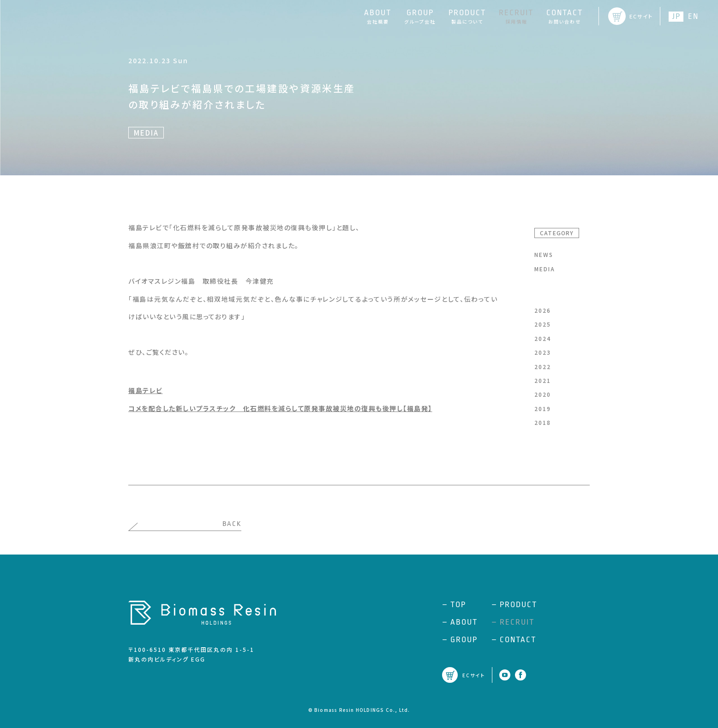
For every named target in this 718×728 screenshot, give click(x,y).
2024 (543, 338)
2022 (543, 367)
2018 (543, 422)
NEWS (544, 254)
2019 (543, 409)
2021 (543, 380)
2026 (543, 310)
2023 (543, 352)
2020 (543, 394)
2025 (543, 324)
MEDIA (545, 269)
